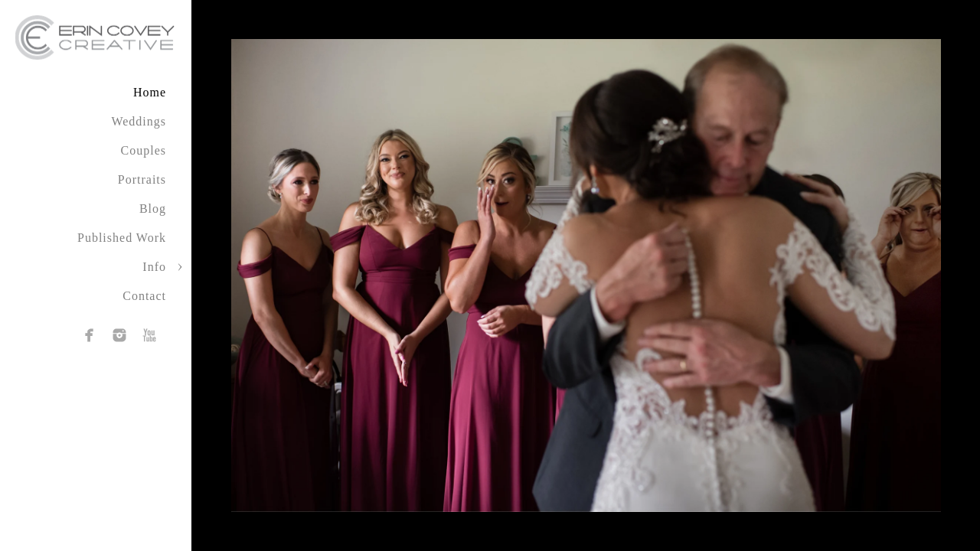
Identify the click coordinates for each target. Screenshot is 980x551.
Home (150, 92)
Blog (153, 209)
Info (154, 267)
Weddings (139, 121)
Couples (144, 150)
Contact (144, 296)
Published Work (122, 238)
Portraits (142, 179)
